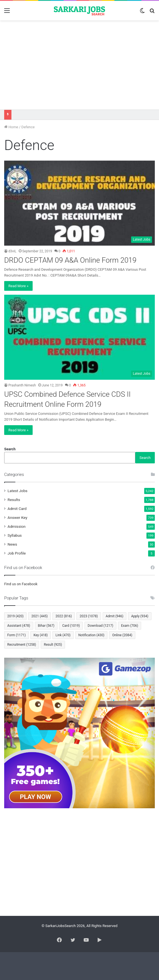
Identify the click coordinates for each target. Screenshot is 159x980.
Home (11, 127)
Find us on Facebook (21, 584)
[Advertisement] (79, 65)
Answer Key (17, 517)
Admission (17, 526)
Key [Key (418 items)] (41, 635)
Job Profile (17, 553)
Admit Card (17, 509)
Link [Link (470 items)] (63, 635)
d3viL (12, 251)
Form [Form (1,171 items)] (16, 635)
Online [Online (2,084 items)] (122, 635)
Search (10, 449)
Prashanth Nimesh (22, 385)
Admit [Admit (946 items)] (115, 616)
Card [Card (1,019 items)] (71, 626)
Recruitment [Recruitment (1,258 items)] (22, 645)
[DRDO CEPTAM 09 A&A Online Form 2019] (79, 203)
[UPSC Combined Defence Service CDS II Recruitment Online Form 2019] (79, 337)
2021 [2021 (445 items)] (39, 616)
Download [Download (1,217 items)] (100, 626)
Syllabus (15, 535)
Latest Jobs (17, 491)
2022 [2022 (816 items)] (64, 616)
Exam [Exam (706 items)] (130, 626)
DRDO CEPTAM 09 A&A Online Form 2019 (70, 260)
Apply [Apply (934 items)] (140, 616)
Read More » (18, 286)
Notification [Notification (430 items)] (91, 635)
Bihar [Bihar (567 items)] (46, 626)
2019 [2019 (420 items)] (15, 616)
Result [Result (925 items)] (53, 645)
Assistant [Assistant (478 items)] (19, 626)
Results (14, 500)
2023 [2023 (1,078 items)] (89, 616)
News (12, 544)
